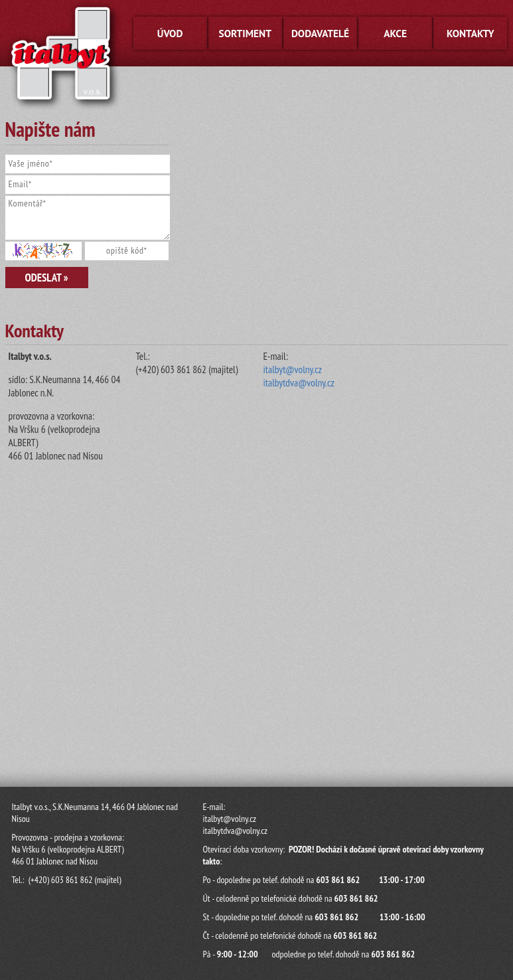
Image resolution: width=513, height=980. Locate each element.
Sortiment (245, 33)
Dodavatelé (320, 33)
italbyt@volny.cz (293, 369)
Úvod (170, 33)
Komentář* (88, 218)
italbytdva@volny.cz (299, 382)
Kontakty (471, 33)
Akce (395, 33)
